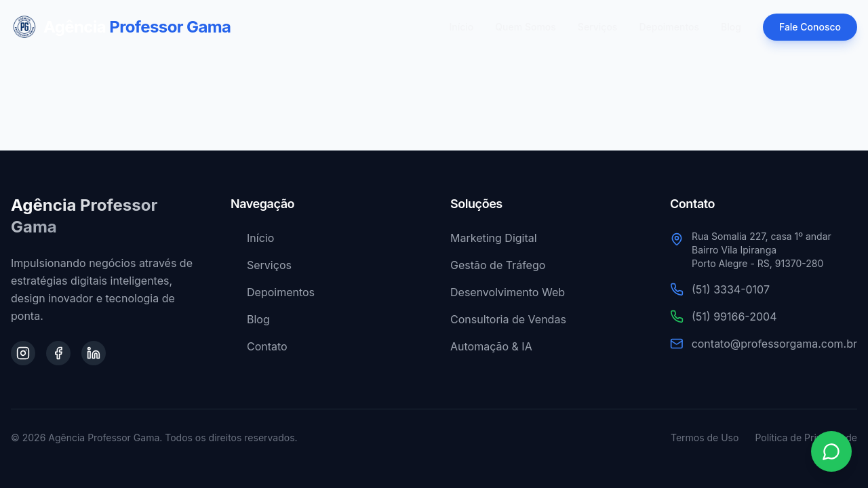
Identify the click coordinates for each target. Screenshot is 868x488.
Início (462, 27)
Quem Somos (526, 27)
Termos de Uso (705, 438)
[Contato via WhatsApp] (831, 451)
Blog (731, 27)
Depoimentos (669, 27)
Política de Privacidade (806, 438)
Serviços (598, 27)
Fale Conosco (810, 27)
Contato (259, 346)
